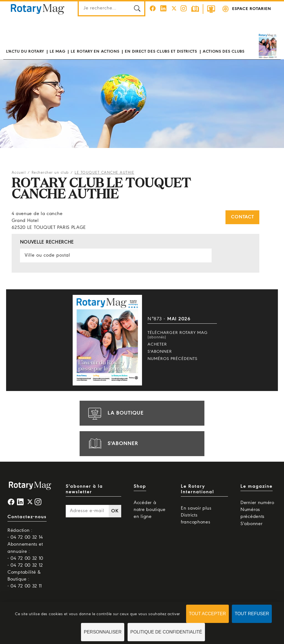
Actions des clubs (224, 52)
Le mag (57, 52)
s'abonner (112, 444)
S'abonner (160, 352)
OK (115, 511)
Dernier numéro (257, 503)
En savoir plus (196, 508)
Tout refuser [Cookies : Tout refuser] (252, 614)
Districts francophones (196, 519)
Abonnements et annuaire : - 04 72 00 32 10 (25, 551)
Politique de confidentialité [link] (166, 632)
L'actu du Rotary (25, 52)
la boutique (115, 413)
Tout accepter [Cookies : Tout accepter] (207, 614)
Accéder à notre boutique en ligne (150, 510)
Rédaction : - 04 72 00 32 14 (25, 534)
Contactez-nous (27, 517)
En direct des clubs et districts (161, 52)
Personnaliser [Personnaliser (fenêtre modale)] (103, 632)
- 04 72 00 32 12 (25, 565)
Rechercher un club (50, 173)
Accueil (19, 173)
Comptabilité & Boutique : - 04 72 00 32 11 (25, 579)
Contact (242, 217)
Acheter (157, 344)
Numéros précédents (173, 359)
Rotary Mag (37, 9)
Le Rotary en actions (95, 52)
